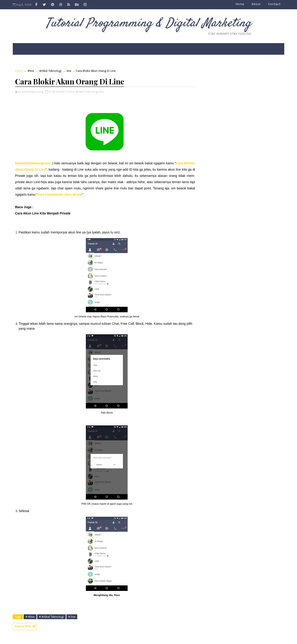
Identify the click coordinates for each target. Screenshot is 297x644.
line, (102, 92)
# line (72, 617)
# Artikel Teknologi (51, 617)
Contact (274, 4)
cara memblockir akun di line (60, 194)
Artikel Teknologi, (87, 92)
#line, (72, 92)
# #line (30, 617)
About (256, 4)
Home (240, 4)
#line (31, 71)
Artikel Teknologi (50, 71)
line (69, 71)
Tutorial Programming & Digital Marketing (148, 23)
